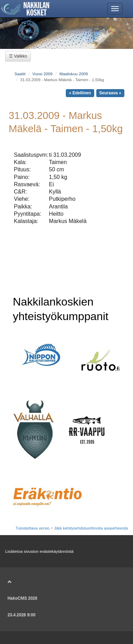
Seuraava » (110, 93)
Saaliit (20, 74)
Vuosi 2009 (42, 74)
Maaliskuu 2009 (73, 74)
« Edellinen (80, 93)
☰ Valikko (18, 56)
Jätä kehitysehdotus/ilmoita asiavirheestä (91, 528)
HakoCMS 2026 (23, 598)
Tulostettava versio (33, 528)
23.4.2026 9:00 (22, 615)
